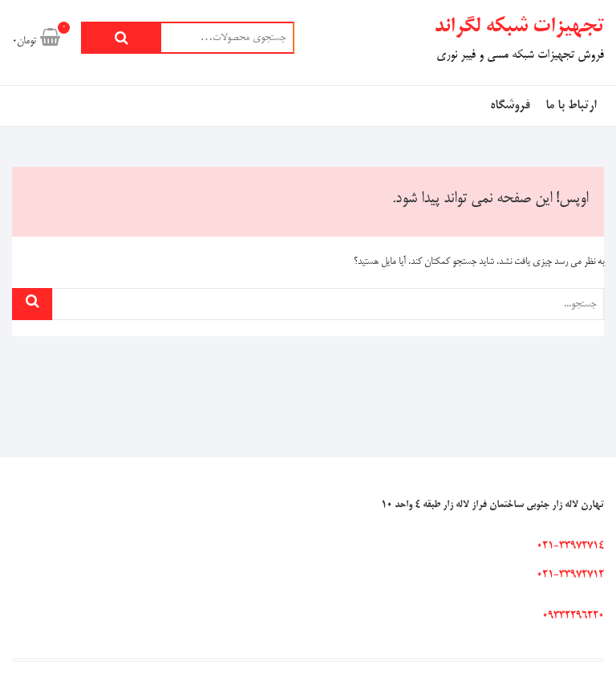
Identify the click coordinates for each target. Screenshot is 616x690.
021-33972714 (570, 546)
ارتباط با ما (571, 106)
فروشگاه (510, 106)
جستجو (121, 38)
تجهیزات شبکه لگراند (519, 27)
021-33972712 (570, 575)
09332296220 (573, 616)
